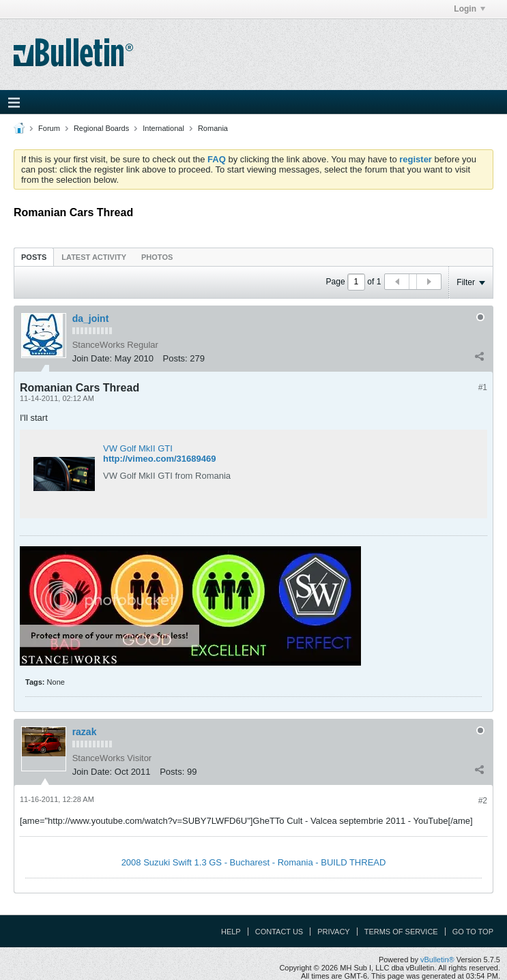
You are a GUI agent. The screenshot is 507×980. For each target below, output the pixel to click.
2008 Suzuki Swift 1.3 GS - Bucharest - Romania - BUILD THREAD (254, 862)
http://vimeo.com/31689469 (159, 459)
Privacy (333, 932)
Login (469, 9)
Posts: (175, 358)
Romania (213, 128)
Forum (49, 128)
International (163, 128)
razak (85, 732)
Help (231, 932)
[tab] (34, 257)
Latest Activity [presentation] (94, 257)
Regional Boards (101, 128)
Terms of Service (401, 932)
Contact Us (279, 932)
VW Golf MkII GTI (138, 448)
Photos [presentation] (157, 257)
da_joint (91, 318)
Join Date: (92, 358)
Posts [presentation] (34, 257)
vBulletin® (437, 960)
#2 (483, 801)
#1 (483, 387)
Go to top (473, 932)
